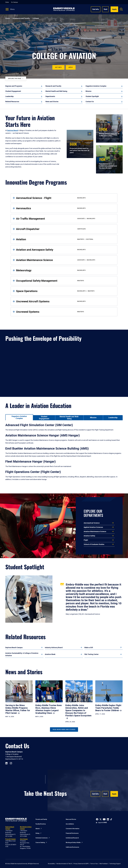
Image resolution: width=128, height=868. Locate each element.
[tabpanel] (64, 454)
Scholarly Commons (42, 838)
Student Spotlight (92, 96)
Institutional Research (72, 838)
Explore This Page (15, 78)
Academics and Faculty (21, 18)
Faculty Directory (41, 824)
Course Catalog (40, 842)
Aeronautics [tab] (65, 208)
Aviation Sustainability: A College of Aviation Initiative (22, 654)
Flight (86, 540)
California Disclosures (72, 847)
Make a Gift (89, 647)
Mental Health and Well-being (56, 91)
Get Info (96, 9)
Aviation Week (50, 654)
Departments (50, 96)
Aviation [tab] (65, 239)
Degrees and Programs (14, 86)
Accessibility (51, 864)
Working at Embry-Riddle (73, 842)
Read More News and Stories (64, 730)
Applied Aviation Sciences (93, 527)
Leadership (9, 96)
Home (8, 18)
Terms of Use (94, 864)
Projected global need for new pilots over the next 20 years (79, 147)
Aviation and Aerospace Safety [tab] (65, 250)
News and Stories (52, 102)
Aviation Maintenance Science (95, 531)
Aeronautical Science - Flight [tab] (65, 198)
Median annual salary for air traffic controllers (109, 132)
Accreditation (70, 824)
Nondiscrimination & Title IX (64, 864)
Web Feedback (104, 864)
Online (7, 2)
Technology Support (115, 864)
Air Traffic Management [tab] (65, 219)
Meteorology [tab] (65, 270)
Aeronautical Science (92, 523)
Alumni (38, 829)
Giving (37, 833)
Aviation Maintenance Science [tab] (65, 260)
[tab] (19, 417)
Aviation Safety (89, 536)
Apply (71, 67)
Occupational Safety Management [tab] (65, 281)
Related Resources (12, 102)
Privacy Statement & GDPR (81, 864)
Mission (88, 91)
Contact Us (90, 102)
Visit (105, 9)
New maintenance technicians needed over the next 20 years (108, 163)
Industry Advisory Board (54, 647)
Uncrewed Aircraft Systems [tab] (65, 301)
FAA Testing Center (92, 654)
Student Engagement (13, 91)
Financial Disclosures (72, 833)
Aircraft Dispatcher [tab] (65, 229)
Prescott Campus (11, 839)
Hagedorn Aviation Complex (96, 86)
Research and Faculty (53, 86)
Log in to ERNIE (102, 823)
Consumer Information (73, 829)
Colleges (36, 18)
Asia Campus (24, 839)
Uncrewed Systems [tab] (65, 312)
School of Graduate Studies (94, 544)
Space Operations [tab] (65, 291)
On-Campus (14, 2)
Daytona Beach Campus (14, 647)
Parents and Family (41, 819)
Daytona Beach (13, 130)
